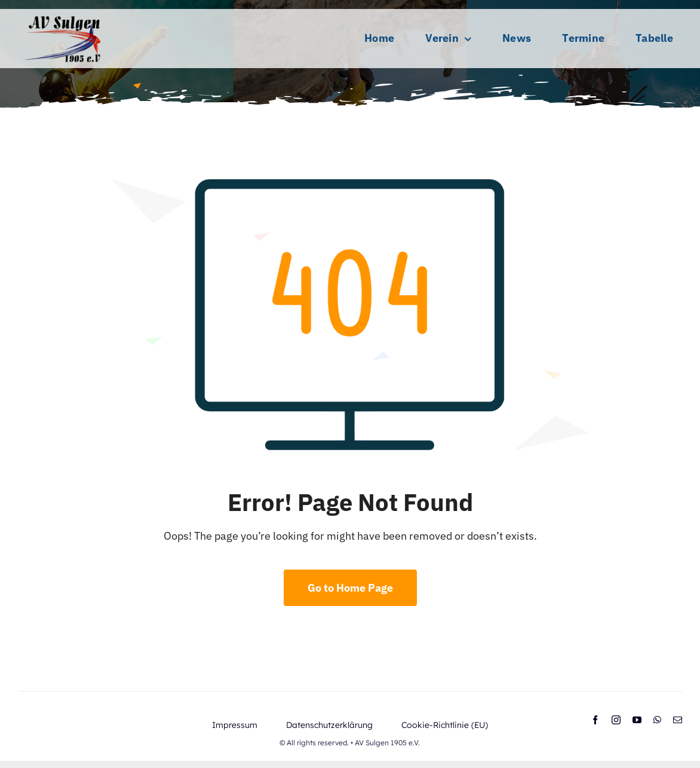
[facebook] (595, 720)
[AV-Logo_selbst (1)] (63, 14)
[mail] (678, 720)
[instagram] (616, 720)
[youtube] (637, 720)
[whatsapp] (657, 720)
